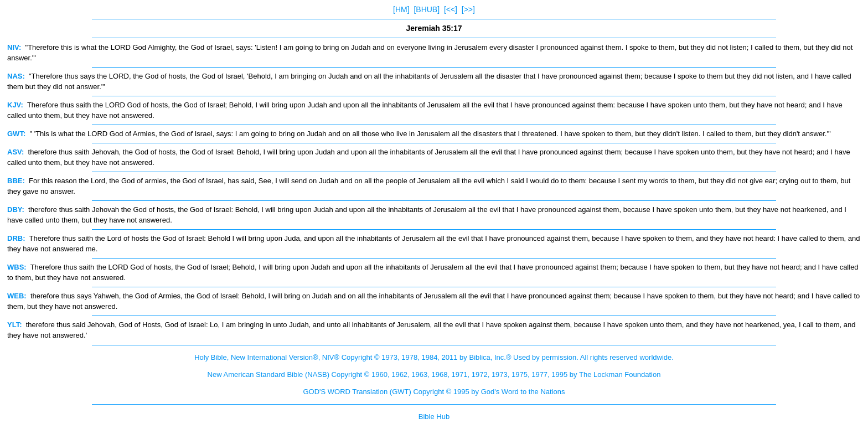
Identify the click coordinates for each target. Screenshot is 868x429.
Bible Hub (434, 417)
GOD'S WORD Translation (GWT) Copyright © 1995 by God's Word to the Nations (434, 392)
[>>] (468, 9)
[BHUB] (427, 9)
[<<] (451, 9)
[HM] (401, 9)
